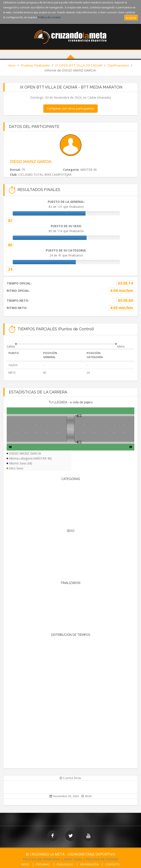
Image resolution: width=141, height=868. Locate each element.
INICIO (25, 864)
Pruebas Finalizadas (35, 65)
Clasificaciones (118, 65)
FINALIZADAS (65, 864)
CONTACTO (113, 864)
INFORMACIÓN (89, 864)
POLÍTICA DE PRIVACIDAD (42, 859)
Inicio (12, 65)
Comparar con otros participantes (70, 108)
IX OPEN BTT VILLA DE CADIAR (79, 65)
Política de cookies (49, 17)
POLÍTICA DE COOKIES (102, 859)
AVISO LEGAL (73, 859)
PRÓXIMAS (43, 864)
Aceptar (131, 18)
